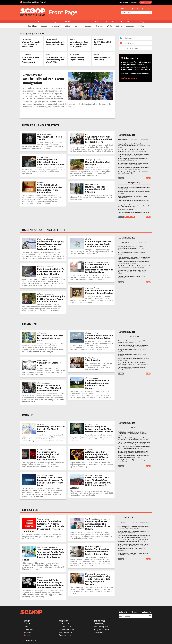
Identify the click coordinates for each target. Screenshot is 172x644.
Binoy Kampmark (143, 365)
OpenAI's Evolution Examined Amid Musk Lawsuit (133, 262)
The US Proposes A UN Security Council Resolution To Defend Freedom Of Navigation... (134, 443)
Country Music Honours (132, 528)
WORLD (28, 415)
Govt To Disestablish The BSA (103, 43)
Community (110, 22)
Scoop (29, 22)
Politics (67, 26)
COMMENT (30, 324)
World (110, 26)
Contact (27, 624)
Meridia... (120, 273)
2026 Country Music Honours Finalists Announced (134, 527)
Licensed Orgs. (100, 624)
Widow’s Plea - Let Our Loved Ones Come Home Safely (32, 44)
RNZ (138, 457)
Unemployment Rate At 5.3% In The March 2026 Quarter (79, 44)
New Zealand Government (140, 151)
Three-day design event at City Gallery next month (133, 212)
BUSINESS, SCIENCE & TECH (43, 230)
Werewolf (41, 22)
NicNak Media (122, 550)
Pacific (97, 22)
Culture (119, 26)
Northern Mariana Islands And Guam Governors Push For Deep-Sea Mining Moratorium (133, 452)
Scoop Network (65, 627)
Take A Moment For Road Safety (102, 58)
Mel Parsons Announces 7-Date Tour (129, 549)
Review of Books (127, 22)
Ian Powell (134, 369)
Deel (123, 254)
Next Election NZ (65, 632)
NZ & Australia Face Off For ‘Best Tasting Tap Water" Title (56, 60)
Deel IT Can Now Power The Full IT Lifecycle (132, 253)
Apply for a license (101, 629)
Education (130, 26)
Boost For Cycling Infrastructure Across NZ (131, 159)
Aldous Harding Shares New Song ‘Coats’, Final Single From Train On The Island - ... (133, 541)
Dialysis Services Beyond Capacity (77, 58)
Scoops (44, 26)
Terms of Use (99, 632)
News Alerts (130, 217)
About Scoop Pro (101, 627)
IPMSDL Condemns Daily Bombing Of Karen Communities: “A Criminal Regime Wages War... (133, 433)
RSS (120, 178)
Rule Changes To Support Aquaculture (130, 172)
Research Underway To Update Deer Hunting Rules (134, 168)
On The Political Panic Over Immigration (130, 359)
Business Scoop (83, 22)
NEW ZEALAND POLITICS (40, 125)
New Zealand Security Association (134, 268)
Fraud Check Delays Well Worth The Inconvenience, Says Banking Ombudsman (134, 258)
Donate (27, 635)
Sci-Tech (100, 26)
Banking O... (145, 259)
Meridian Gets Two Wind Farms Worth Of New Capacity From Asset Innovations (132, 271)
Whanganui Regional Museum (127, 533)
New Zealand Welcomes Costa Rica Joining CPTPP (134, 163)
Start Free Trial (146, 2)
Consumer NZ (122, 278)
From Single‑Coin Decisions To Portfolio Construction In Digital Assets (130, 248)
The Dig (68, 22)
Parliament (56, 26)
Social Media (64, 624)
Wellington (55, 22)
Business (89, 26)
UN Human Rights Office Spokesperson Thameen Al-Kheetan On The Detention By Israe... (133, 439)
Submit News (29, 629)
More (148, 178)
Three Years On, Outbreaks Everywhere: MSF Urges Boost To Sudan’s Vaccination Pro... (134, 448)
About (26, 627)
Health (141, 26)
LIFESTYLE (30, 510)
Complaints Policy (66, 635)
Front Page (33, 26)
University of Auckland (131, 263)
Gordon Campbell (123, 360)
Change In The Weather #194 (127, 350)
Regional (77, 26)
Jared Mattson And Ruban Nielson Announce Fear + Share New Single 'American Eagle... (134, 536)
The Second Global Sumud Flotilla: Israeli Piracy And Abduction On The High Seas (133, 346)
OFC (134, 555)
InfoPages (142, 22)
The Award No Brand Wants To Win (129, 276)
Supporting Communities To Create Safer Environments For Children (131, 145)
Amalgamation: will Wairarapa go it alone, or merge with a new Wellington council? (134, 206)
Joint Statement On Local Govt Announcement (30, 60)
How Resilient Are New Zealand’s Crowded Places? (134, 266)
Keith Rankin (133, 343)
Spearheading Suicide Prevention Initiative (55, 43)
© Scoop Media (30, 640)
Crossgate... (121, 250)
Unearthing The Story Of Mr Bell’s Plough (131, 531)
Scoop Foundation (66, 629)
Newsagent (28, 632)
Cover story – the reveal (125, 209)
